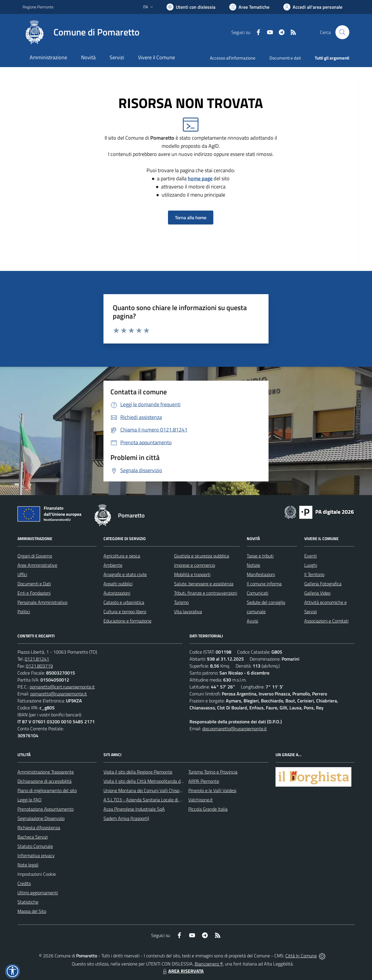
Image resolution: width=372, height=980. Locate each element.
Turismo (181, 602)
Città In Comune (301, 956)
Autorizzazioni (117, 593)
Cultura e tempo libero (125, 612)
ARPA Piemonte (204, 781)
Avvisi (252, 621)
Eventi (311, 556)
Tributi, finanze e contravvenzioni (206, 593)
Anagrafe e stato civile (125, 574)
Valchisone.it (201, 800)
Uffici (22, 574)
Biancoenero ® (209, 964)
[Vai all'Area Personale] (313, 7)
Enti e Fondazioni (34, 593)
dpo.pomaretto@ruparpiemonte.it (235, 729)
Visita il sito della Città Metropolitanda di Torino (149, 781)
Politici (24, 612)
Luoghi (311, 565)
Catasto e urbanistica (124, 602)
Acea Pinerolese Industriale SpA (134, 809)
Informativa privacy (36, 855)
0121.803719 (39, 666)
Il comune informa (264, 584)
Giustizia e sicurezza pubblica (202, 556)
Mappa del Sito (32, 911)
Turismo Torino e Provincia (213, 772)
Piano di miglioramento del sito (47, 790)
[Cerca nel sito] (342, 32)
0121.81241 (37, 659)
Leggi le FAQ (29, 800)
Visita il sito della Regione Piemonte (138, 772)
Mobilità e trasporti (192, 574)
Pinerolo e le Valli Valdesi (212, 790)
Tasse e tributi (260, 556)
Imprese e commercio (195, 565)
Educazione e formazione (127, 621)
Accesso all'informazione (233, 58)
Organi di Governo (35, 556)
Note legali (28, 865)
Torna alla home (191, 217)
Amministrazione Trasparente (46, 772)
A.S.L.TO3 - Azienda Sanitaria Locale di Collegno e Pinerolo (160, 800)
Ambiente (113, 565)
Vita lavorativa (188, 612)
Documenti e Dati (34, 584)
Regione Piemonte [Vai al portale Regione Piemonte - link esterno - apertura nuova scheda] (38, 7)
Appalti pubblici (118, 584)
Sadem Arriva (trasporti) (126, 818)
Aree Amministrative (37, 565)
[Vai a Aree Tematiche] (249, 7)
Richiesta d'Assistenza (39, 828)
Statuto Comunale (35, 846)
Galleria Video (317, 593)
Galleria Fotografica (323, 584)
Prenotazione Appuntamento (45, 809)
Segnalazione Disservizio (41, 818)
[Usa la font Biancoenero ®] (191, 7)
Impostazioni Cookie (37, 874)
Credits (24, 883)
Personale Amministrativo (42, 602)
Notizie (253, 565)
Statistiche (28, 902)
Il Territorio (314, 574)
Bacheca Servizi (33, 837)
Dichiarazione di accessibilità (44, 781)
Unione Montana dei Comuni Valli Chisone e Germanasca (158, 790)
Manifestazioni (261, 574)
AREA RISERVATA (183, 971)
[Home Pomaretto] (81, 32)
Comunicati (257, 593)
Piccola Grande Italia (208, 809)
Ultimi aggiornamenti (38, 893)
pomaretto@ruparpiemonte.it (59, 694)
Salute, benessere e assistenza (204, 584)
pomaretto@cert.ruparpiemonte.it (62, 687)
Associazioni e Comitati (326, 621)
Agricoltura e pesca (122, 556)
